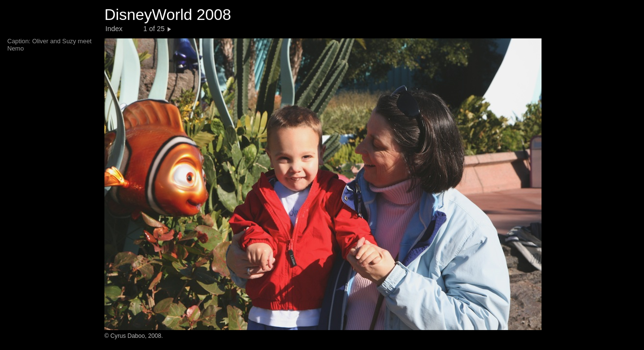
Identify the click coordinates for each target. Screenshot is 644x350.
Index (114, 29)
